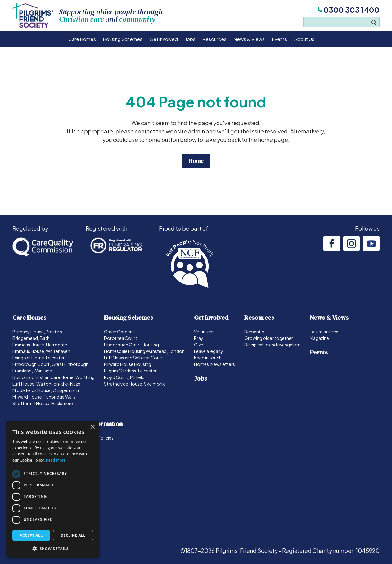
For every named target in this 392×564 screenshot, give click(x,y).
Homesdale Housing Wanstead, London (144, 351)
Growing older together (269, 338)
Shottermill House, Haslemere (43, 403)
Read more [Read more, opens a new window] (56, 460)
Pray (199, 338)
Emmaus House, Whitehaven (41, 351)
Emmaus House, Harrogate (40, 345)
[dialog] (53, 489)
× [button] (92, 427)
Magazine (319, 338)
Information (106, 424)
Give (199, 345)
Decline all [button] (73, 535)
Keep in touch (208, 358)
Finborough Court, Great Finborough (50, 364)
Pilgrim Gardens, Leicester (130, 371)
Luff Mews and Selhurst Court (133, 358)
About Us (304, 39)
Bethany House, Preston (37, 332)
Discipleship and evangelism (272, 345)
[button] (53, 548)
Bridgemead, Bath (31, 338)
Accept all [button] (31, 535)
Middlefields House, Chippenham (46, 390)
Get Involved (164, 39)
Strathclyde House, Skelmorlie (135, 384)
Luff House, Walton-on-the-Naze (46, 384)
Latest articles (324, 332)
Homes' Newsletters (214, 364)
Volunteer (204, 332)
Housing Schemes (123, 39)
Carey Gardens (119, 332)
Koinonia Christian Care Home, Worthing (54, 377)
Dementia (254, 332)
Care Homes (82, 39)
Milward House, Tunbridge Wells (44, 397)
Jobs (190, 39)
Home (196, 161)
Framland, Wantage (32, 371)
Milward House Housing (128, 364)
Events (279, 39)
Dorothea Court (121, 338)
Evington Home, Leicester (38, 358)
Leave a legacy (209, 351)
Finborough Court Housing (131, 345)
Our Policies (101, 438)
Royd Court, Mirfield (124, 377)
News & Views (249, 39)
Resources (215, 39)
